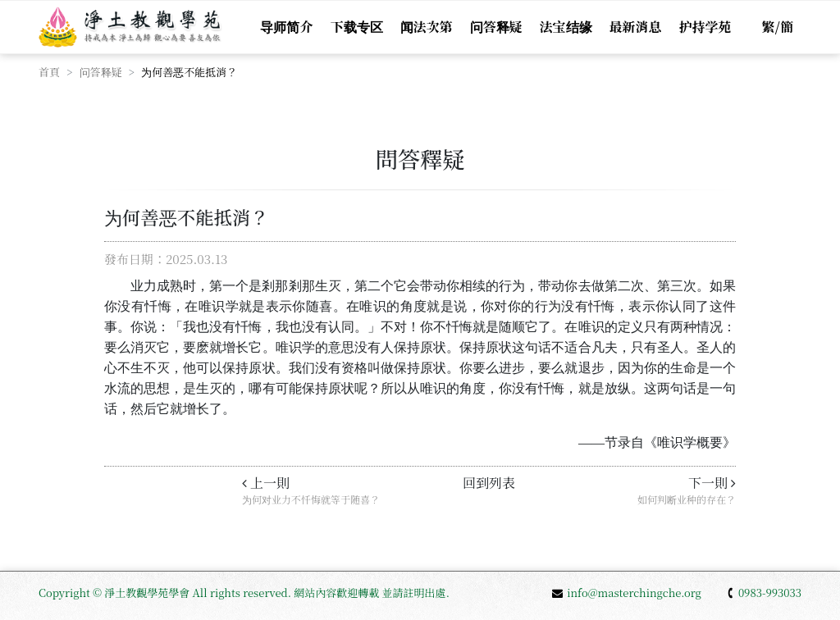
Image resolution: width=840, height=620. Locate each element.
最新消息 (636, 27)
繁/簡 (778, 27)
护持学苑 (705, 27)
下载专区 (357, 27)
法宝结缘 (566, 27)
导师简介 (286, 27)
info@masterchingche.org (627, 593)
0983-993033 (764, 593)
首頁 (49, 72)
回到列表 (489, 483)
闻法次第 (427, 27)
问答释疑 (496, 27)
